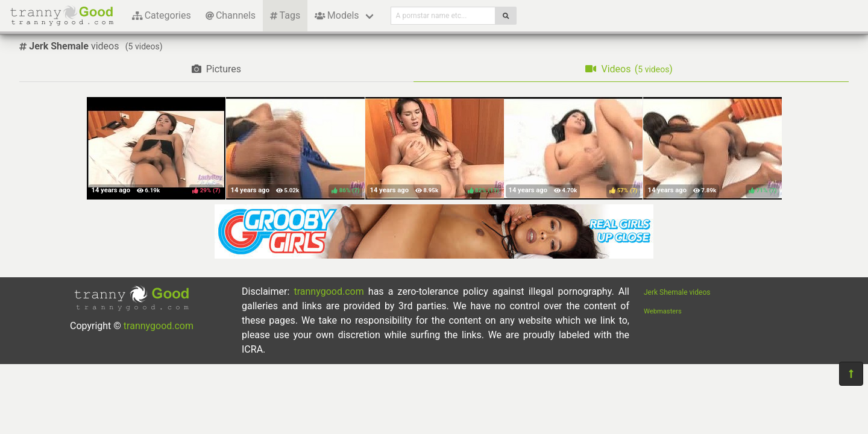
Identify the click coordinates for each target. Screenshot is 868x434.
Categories (162, 15)
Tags (285, 15)
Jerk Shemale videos (677, 292)
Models (337, 15)
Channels (231, 15)
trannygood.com (159, 326)
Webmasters (663, 311)
